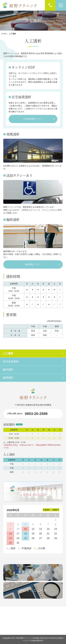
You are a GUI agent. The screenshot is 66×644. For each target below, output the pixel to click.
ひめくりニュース (33, 590)
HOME (4, 34)
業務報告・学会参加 (33, 572)
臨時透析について (33, 264)
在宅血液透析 (11, 362)
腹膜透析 (8, 378)
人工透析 (8, 353)
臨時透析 (8, 370)
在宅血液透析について (33, 119)
